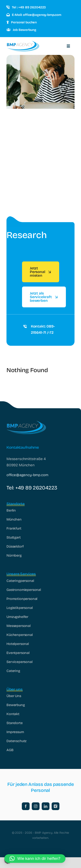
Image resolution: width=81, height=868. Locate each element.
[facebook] (26, 806)
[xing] (56, 806)
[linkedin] (46, 806)
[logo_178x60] (23, 42)
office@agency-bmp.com (27, 475)
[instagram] (36, 806)
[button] (35, 859)
